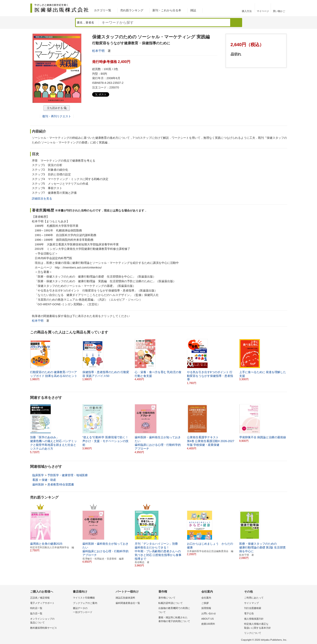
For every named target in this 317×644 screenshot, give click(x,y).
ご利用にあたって (254, 598)
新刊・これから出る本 (167, 10)
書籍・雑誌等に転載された (179, 620)
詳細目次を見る (42, 199)
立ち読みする (55, 108)
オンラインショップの (50, 621)
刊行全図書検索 (253, 608)
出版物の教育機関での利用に (179, 610)
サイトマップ (251, 603)
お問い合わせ (209, 613)
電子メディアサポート (42, 603)
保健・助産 (49, 480)
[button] (284, 360)
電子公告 (249, 613)
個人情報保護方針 (254, 619)
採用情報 (206, 608)
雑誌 (193, 10)
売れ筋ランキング (132, 10)
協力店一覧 (36, 613)
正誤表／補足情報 (40, 598)
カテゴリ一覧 (103, 10)
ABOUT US (208, 619)
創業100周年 (208, 624)
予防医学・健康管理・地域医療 (68, 475)
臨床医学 (38, 475)
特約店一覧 (36, 608)
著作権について (167, 598)
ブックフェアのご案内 (85, 603)
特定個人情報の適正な (264, 626)
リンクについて (253, 633)
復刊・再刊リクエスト (57, 116)
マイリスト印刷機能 (84, 598)
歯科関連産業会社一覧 (128, 603)
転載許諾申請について (171, 603)
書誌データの (93, 610)
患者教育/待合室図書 (61, 484)
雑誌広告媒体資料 (125, 598)
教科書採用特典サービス (44, 628)
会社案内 (206, 598)
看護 (35, 480)
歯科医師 (38, 484)
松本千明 (98, 51)
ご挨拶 (205, 603)
